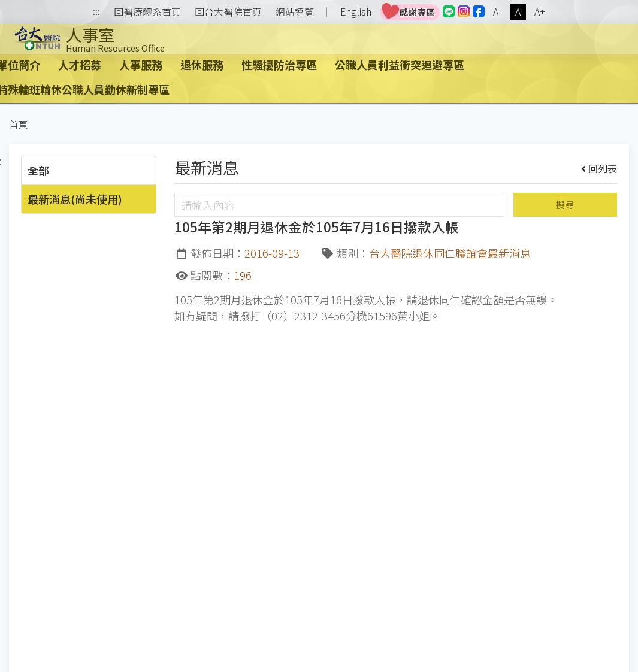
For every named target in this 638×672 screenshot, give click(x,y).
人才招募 (80, 65)
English (356, 12)
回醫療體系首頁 (147, 12)
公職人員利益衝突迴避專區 (400, 65)
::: (96, 12)
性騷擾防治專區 (279, 65)
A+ (540, 12)
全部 (38, 170)
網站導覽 (295, 12)
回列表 (599, 168)
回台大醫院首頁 (228, 12)
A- (497, 12)
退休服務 (202, 65)
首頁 (19, 124)
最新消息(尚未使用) (75, 199)
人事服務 (141, 65)
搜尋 (565, 205)
